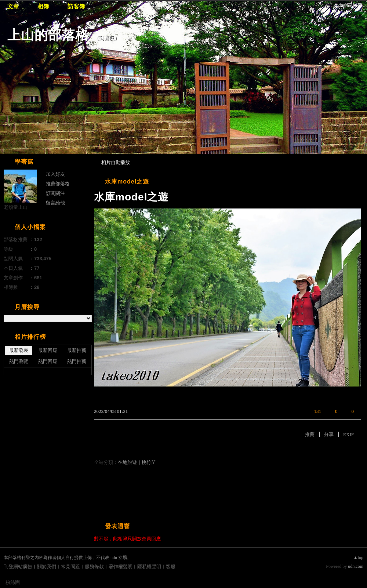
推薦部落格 (58, 184)
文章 (13, 6)
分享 (329, 434)
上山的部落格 (48, 35)
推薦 (310, 434)
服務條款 (94, 567)
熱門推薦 (77, 361)
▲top (358, 558)
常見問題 (70, 567)
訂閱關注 (55, 193)
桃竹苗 (149, 462)
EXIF (348, 434)
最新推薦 (77, 350)
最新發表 (19, 350)
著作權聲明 (121, 567)
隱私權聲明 (149, 567)
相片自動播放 (116, 162)
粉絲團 (13, 582)
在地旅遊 (127, 462)
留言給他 (55, 203)
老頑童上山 (16, 207)
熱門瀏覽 (19, 361)
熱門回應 (48, 361)
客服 (171, 567)
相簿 (43, 6)
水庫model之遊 (127, 182)
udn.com (356, 566)
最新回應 (48, 350)
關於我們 (47, 567)
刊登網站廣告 (18, 567)
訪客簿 (76, 6)
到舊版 (107, 38)
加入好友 (55, 174)
